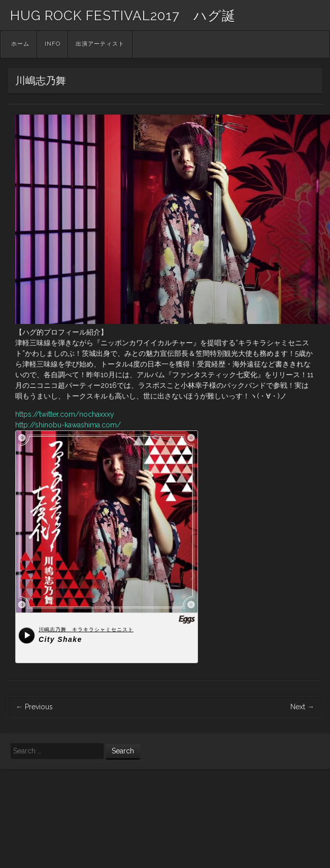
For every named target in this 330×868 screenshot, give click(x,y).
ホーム (20, 44)
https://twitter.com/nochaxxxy (65, 414)
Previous (34, 707)
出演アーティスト (100, 44)
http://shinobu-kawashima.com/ (68, 425)
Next (302, 707)
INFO (53, 44)
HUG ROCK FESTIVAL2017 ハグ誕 (123, 16)
